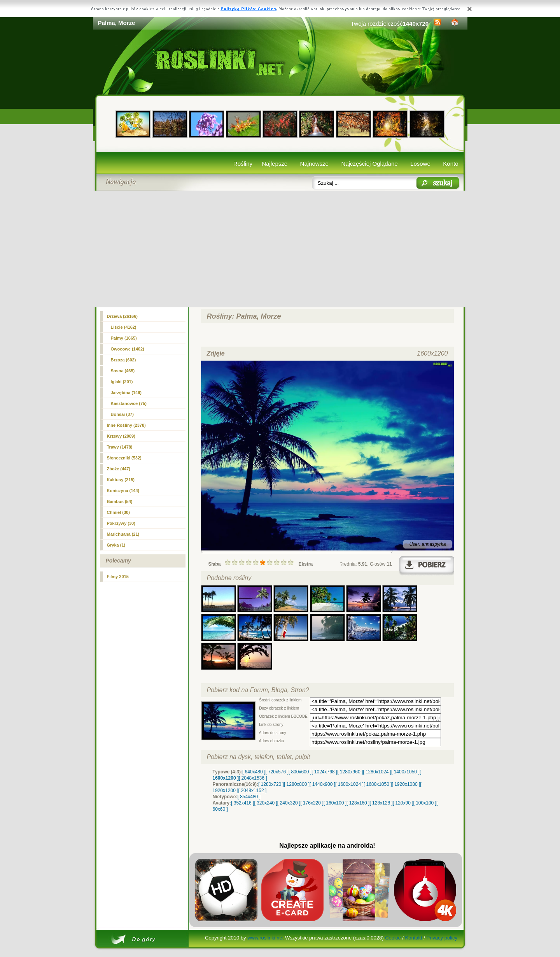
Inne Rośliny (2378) (126, 425)
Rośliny (243, 164)
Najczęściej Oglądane (369, 164)
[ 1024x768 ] (324, 772)
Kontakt (414, 938)
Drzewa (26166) (122, 316)
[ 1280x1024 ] (377, 772)
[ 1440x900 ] (322, 784)
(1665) (124, 338)
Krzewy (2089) (121, 436)
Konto (451, 164)
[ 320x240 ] (265, 803)
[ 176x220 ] (312, 803)
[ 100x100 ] (425, 803)
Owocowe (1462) (128, 349)
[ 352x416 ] (242, 803)
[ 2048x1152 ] (253, 790)
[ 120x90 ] (403, 803)
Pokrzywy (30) (121, 523)
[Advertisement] (280, 249)
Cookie (393, 938)
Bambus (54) (120, 501)
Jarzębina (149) (126, 393)
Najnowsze (314, 164)
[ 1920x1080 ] (406, 784)
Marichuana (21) (123, 534)
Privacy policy (442, 938)
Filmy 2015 (118, 577)
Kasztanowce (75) (129, 403)
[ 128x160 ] (358, 803)
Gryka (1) (116, 545)
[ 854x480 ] (249, 797)
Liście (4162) (124, 327)
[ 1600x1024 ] (349, 784)
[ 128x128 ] (381, 803)
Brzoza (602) (123, 360)
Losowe (420, 164)
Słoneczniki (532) (124, 458)
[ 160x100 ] (335, 803)
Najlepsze (275, 164)
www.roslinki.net (265, 938)
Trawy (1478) (120, 447)
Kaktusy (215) (121, 480)
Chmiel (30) (118, 512)
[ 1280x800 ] (297, 784)
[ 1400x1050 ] (405, 772)
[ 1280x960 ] (350, 772)
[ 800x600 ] (300, 772)
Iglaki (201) (122, 382)
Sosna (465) (123, 371)
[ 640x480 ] (254, 772)
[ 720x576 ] (277, 772)
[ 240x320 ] (289, 803)
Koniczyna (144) (123, 491)
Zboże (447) (119, 469)
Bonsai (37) (122, 414)
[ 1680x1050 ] (378, 784)
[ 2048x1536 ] (253, 778)
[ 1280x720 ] (271, 784)
